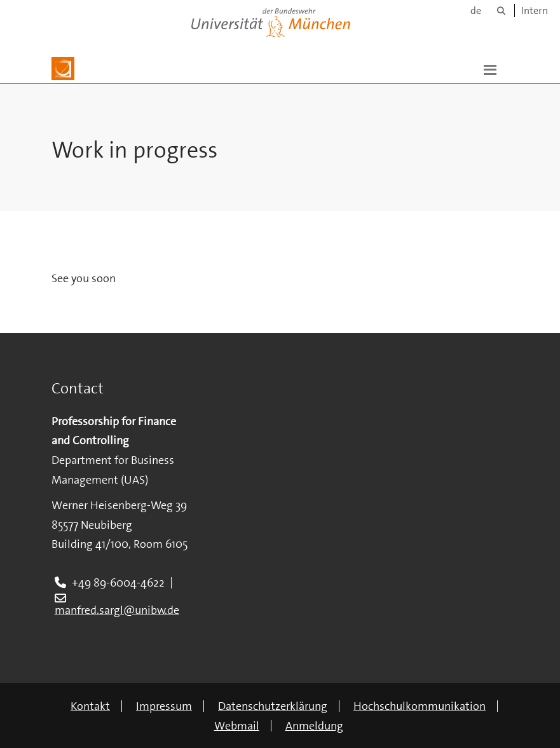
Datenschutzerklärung (273, 706)
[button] (490, 69)
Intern (535, 10)
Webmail (237, 726)
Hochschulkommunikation (420, 706)
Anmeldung (314, 726)
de (476, 10)
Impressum (164, 706)
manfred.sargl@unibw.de (117, 610)
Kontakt (90, 706)
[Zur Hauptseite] (63, 69)
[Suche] (501, 10)
